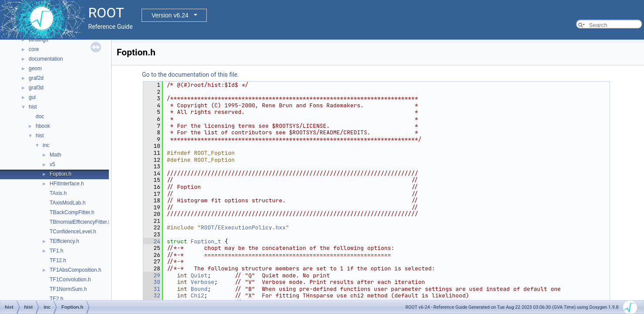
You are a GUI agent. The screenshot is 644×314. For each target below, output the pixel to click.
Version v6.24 (170, 15)
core (34, 49)
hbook (43, 126)
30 (152, 282)
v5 (52, 164)
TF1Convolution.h (70, 280)
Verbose (203, 282)
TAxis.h (58, 193)
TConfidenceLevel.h (73, 232)
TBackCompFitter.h (72, 212)
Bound (199, 289)
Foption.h (61, 174)
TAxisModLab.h (67, 203)
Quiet (199, 275)
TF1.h (56, 251)
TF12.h (58, 260)
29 (152, 275)
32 (152, 295)
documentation (46, 59)
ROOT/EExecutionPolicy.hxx (243, 227)
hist (33, 107)
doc (40, 116)
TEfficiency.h (64, 241)
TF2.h (56, 299)
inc (46, 145)
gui (32, 97)
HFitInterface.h (67, 184)
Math (56, 155)
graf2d (36, 78)
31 (152, 289)
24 (152, 241)
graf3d (36, 88)
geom (35, 68)
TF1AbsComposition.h (76, 270)
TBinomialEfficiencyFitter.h (80, 222)
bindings (39, 40)
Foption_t (206, 241)
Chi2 (197, 295)
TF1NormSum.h (68, 289)
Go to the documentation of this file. (191, 75)
